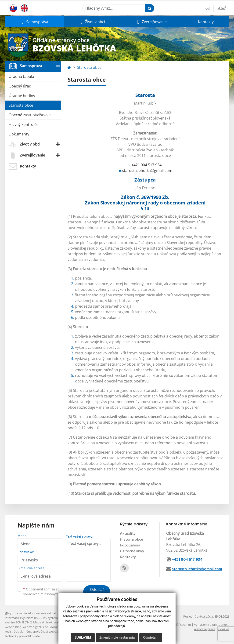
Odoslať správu (97, 592)
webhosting (13, 627)
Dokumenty (19, 134)
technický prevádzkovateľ (23, 636)
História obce (131, 539)
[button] (34, 22)
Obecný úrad (20, 86)
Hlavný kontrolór (23, 124)
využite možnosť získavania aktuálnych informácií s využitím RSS (34, 615)
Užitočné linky (132, 551)
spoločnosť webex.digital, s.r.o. (54, 631)
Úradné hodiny (22, 96)
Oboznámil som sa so (47, 592)
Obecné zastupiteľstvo (30, 115)
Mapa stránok (43, 622)
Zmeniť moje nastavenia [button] (117, 637)
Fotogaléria (130, 545)
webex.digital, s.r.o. (36, 627)
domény (56, 627)
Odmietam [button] (151, 637)
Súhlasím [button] (83, 637)
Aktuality (128, 534)
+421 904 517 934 (146, 165)
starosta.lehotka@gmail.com (147, 171)
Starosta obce (21, 105)
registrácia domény (18, 631)
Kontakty (206, 22)
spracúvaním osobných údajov (47, 594)
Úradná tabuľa (21, 76)
